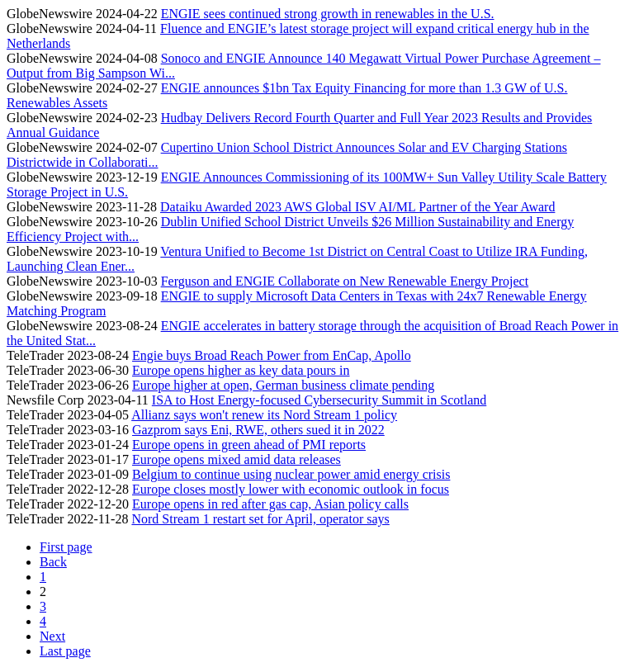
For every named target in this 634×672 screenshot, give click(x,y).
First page (66, 547)
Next (52, 636)
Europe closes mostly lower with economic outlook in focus (291, 489)
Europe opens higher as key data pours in (241, 370)
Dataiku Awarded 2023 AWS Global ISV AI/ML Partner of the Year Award (357, 207)
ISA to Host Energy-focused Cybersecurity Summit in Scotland (319, 400)
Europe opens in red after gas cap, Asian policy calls (270, 504)
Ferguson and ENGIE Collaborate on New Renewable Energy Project (345, 281)
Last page (65, 651)
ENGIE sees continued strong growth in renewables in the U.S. (328, 14)
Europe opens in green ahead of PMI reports (249, 445)
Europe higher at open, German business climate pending (283, 385)
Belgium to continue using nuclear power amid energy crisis (291, 474)
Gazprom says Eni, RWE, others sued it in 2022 (258, 430)
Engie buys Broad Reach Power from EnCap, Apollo (272, 355)
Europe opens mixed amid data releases (237, 459)
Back (53, 562)
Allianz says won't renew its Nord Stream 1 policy (264, 415)
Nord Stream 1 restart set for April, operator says (260, 519)
